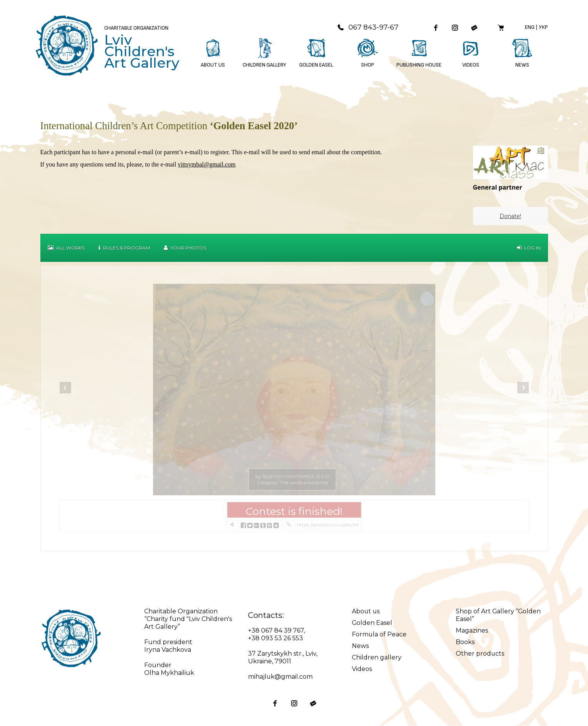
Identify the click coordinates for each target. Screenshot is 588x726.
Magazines (472, 631)
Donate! (510, 216)
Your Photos (185, 248)
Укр (543, 27)
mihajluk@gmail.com (281, 677)
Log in (529, 248)
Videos (362, 669)
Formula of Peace (379, 635)
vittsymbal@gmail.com (207, 165)
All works (66, 248)
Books (465, 642)
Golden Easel (372, 623)
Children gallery (377, 658)
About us (366, 612)
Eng (530, 27)
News (360, 646)
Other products (480, 654)
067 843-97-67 (367, 27)
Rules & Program (124, 248)
